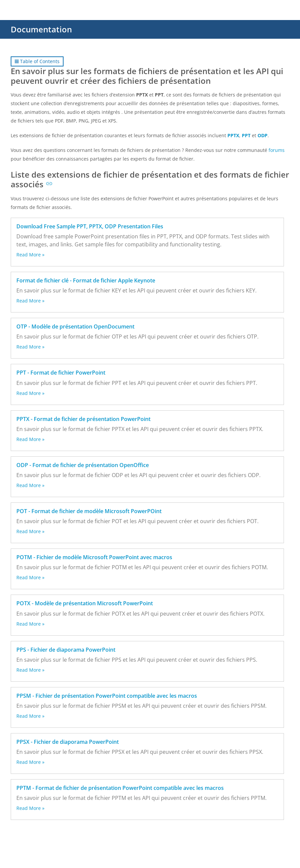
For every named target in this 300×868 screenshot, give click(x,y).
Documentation (41, 29)
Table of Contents (37, 61)
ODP (263, 135)
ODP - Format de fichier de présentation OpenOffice (83, 465)
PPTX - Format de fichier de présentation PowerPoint (83, 419)
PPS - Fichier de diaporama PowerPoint (66, 650)
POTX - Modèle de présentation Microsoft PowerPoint (85, 603)
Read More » (30, 255)
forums (277, 150)
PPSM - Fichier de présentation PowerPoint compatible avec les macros (107, 696)
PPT (246, 135)
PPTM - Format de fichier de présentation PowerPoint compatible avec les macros (120, 788)
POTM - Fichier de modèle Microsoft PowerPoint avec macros (94, 557)
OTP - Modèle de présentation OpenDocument (75, 327)
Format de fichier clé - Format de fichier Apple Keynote (86, 280)
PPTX (233, 135)
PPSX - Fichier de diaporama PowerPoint (68, 742)
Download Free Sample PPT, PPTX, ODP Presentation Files (90, 226)
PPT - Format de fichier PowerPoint (61, 373)
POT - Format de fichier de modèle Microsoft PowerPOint (89, 511)
